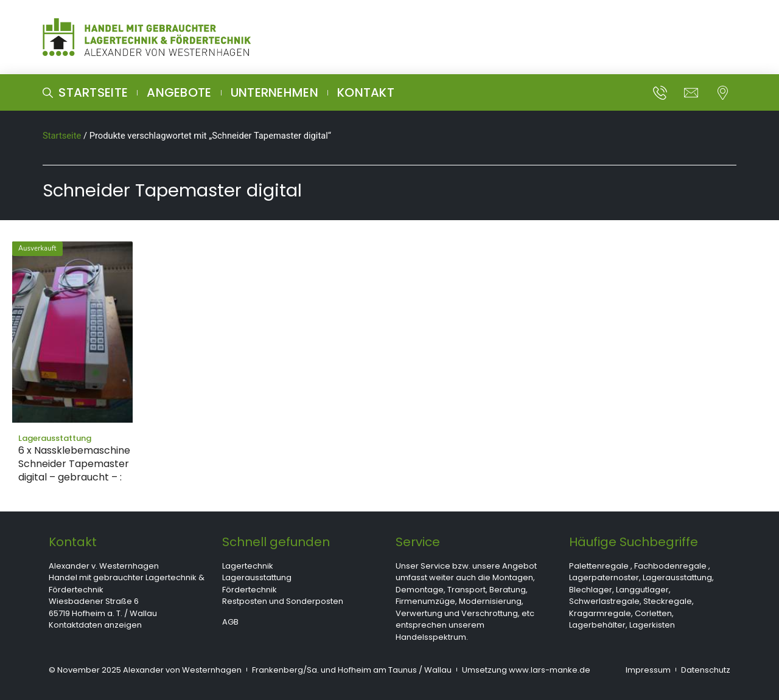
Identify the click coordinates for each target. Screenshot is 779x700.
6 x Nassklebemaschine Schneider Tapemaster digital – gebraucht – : (74, 464)
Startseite (62, 136)
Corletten (653, 613)
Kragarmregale (600, 613)
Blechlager (591, 590)
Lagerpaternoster (604, 577)
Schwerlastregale (604, 601)
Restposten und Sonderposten (283, 601)
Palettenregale (599, 566)
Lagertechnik (248, 566)
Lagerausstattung (257, 577)
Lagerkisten (652, 625)
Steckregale (668, 601)
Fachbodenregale (670, 566)
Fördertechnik (250, 590)
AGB (230, 622)
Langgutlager (642, 590)
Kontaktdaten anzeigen (95, 625)
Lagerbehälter (597, 625)
